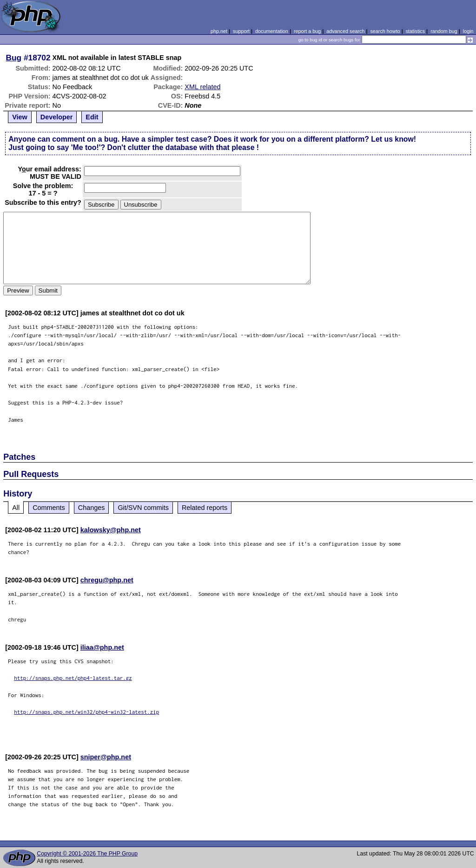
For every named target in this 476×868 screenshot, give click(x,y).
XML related (202, 87)
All (16, 508)
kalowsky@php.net (111, 530)
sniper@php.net (106, 757)
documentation (272, 31)
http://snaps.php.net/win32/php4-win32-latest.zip (86, 712)
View (20, 117)
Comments (49, 508)
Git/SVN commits (143, 508)
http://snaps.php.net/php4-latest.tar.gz (73, 678)
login (468, 31)
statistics (415, 31)
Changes (92, 508)
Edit (92, 117)
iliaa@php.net (102, 647)
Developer (57, 117)
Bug (14, 58)
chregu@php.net (107, 580)
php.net (219, 31)
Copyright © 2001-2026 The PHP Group (87, 854)
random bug (444, 31)
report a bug (307, 31)
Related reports (205, 508)
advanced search (345, 31)
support (241, 31)
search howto (385, 31)
